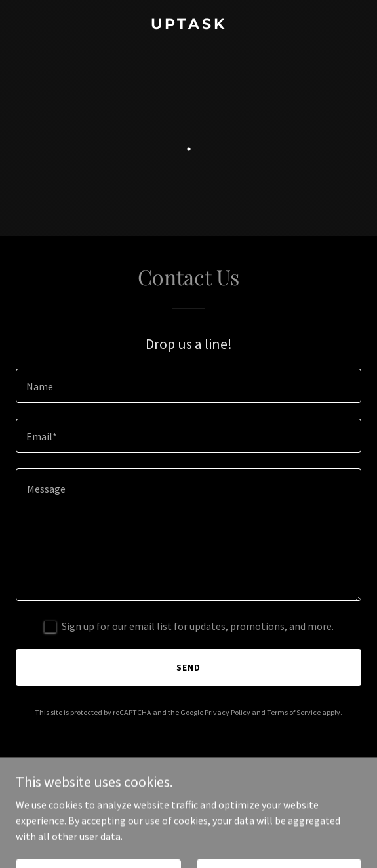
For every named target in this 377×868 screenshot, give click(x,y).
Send (188, 667)
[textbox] (188, 386)
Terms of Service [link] (294, 712)
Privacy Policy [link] (228, 712)
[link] (188, 25)
